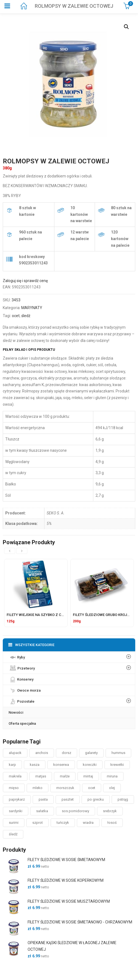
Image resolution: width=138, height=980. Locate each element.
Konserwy (21, 678)
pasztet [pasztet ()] (68, 799)
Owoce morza (25, 689)
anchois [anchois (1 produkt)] (42, 753)
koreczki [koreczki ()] (90, 765)
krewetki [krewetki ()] (117, 765)
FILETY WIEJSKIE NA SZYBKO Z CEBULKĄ (41, 615)
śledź (26, 316)
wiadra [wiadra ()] (88, 823)
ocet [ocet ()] (92, 788)
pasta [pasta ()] (43, 799)
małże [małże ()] (65, 776)
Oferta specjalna (22, 723)
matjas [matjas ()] (41, 776)
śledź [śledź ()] (13, 834)
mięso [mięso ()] (14, 788)
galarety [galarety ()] (91, 753)
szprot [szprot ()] (38, 823)
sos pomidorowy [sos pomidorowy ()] (75, 811)
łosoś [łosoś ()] (112, 823)
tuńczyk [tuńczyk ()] (63, 823)
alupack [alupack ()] (15, 753)
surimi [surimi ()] (14, 823)
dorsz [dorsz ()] (67, 753)
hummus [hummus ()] (118, 753)
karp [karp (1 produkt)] (12, 765)
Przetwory (22, 667)
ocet (16, 316)
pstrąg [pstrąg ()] (123, 799)
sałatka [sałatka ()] (42, 811)
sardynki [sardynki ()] (16, 811)
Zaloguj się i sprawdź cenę (25, 281)
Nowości (16, 712)
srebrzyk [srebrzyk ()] (110, 811)
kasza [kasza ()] (35, 765)
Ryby (17, 656)
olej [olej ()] (112, 788)
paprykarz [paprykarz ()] (17, 799)
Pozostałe (22, 700)
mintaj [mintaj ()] (88, 776)
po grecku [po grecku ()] (96, 799)
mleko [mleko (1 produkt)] (38, 788)
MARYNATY (32, 308)
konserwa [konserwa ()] (61, 765)
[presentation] (10, 551)
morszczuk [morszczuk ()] (65, 788)
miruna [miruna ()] (112, 776)
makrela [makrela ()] (15, 776)
